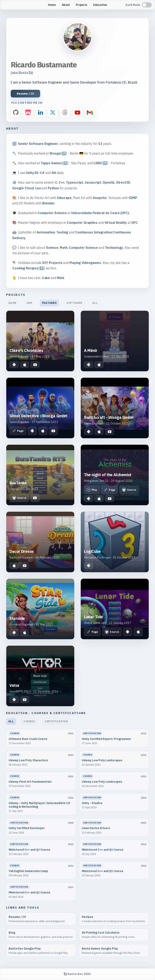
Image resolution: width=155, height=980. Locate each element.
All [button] (95, 303)
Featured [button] (49, 303)
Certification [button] (56, 721)
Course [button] (29, 721)
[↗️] (64, 153)
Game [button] (12, 303)
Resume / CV (26, 94)
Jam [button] (29, 303)
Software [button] (74, 303)
